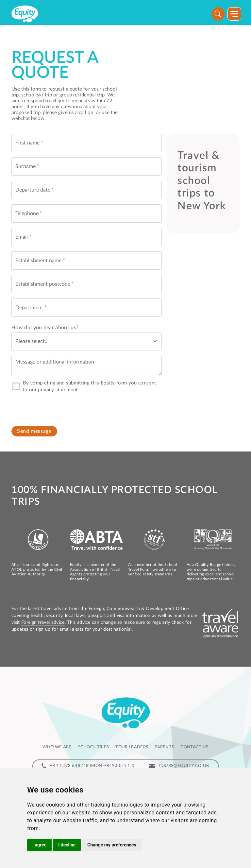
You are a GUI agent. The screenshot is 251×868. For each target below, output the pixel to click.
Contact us (194, 747)
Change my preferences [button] (112, 845)
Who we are (57, 747)
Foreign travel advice (43, 622)
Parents (164, 747)
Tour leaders (132, 747)
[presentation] (61, 407)
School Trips (94, 747)
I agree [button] (39, 845)
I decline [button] (67, 845)
